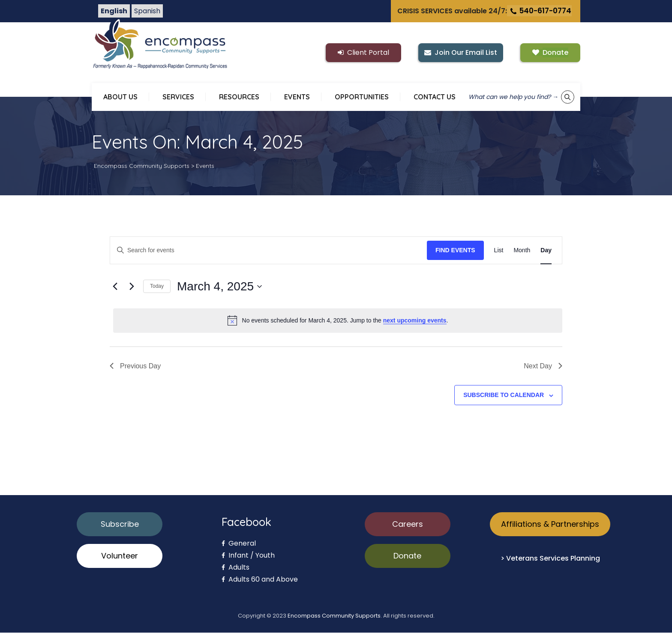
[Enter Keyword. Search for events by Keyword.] (268, 251)
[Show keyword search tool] (568, 97)
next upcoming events (415, 321)
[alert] (338, 321)
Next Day (543, 366)
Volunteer (120, 556)
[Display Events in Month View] (522, 251)
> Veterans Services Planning (550, 559)
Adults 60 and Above (260, 580)
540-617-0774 (540, 11)
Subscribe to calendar (504, 395)
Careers (408, 524)
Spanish (147, 11)
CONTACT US (435, 97)
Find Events (455, 251)
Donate (407, 556)
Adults (235, 568)
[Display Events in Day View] (546, 251)
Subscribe (120, 524)
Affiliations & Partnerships (550, 524)
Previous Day (135, 366)
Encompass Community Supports (334, 616)
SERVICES (178, 97)
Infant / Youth (248, 556)
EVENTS (297, 97)
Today (157, 287)
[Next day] (132, 287)
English (114, 11)
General (239, 544)
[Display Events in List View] (499, 251)
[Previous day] (115, 287)
